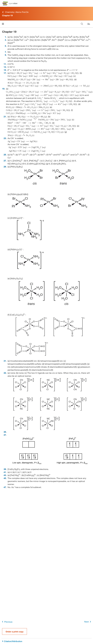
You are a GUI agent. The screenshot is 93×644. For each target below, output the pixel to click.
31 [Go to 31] (5, 361)
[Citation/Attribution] (47, 641)
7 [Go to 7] (5, 52)
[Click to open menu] (3, 24)
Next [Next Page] (88, 622)
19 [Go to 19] (3, 89)
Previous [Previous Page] (7, 622)
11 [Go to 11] (5, 64)
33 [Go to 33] (5, 373)
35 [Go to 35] (5, 432)
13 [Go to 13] (5, 67)
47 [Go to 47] (5, 487)
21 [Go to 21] (5, 116)
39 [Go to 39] (5, 469)
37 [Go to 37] (5, 435)
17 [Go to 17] (5, 73)
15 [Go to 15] (5, 70)
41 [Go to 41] (5, 472)
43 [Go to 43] (5, 475)
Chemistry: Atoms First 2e (15, 12)
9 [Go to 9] (5, 55)
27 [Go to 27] (5, 161)
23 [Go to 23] (5, 138)
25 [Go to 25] (5, 155)
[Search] (82, 24)
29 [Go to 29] (5, 167)
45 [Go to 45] (5, 478)
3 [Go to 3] (5, 40)
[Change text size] (89, 24)
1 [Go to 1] (5, 37)
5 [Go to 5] (5, 46)
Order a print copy (14, 632)
